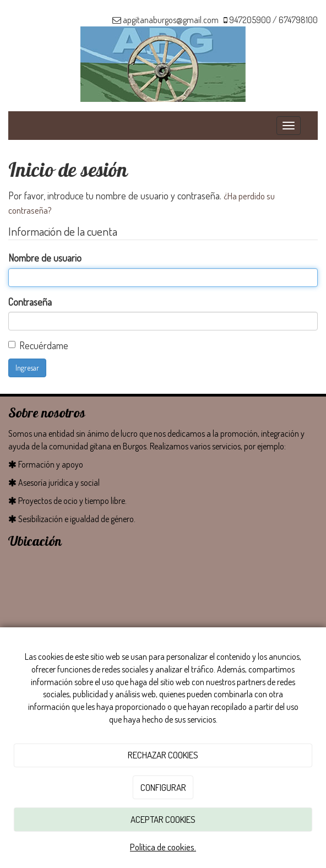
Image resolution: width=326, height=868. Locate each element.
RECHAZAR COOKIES (163, 755)
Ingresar (27, 368)
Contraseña (30, 302)
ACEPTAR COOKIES (163, 819)
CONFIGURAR (163, 787)
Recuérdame (44, 345)
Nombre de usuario (45, 258)
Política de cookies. (163, 847)
